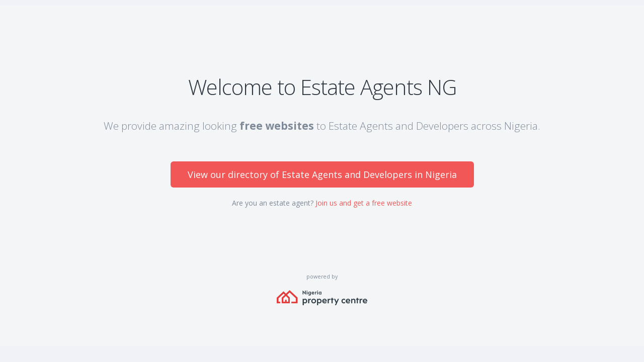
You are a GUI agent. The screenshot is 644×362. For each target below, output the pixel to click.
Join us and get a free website (364, 203)
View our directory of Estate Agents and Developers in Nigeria (322, 174)
